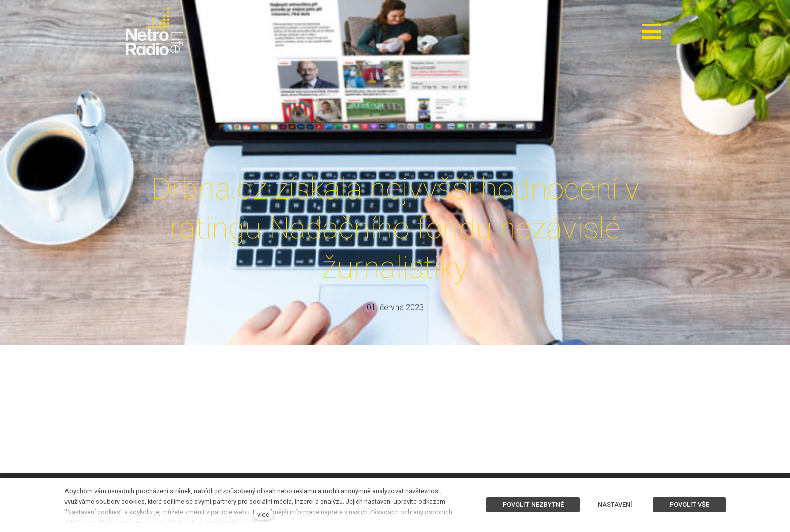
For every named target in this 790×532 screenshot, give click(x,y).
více (263, 515)
